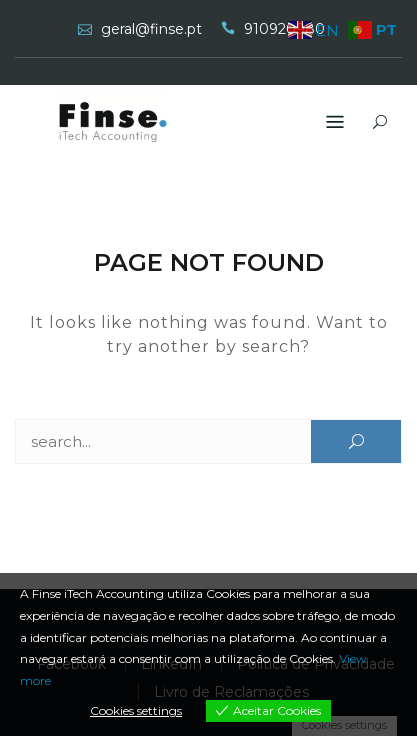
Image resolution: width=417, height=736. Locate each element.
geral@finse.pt (151, 29)
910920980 (284, 29)
